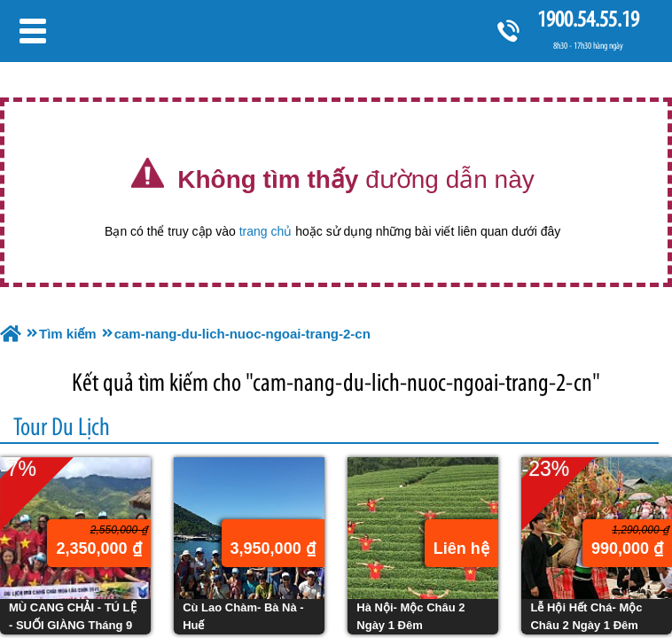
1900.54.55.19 (588, 19)
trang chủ (266, 231)
